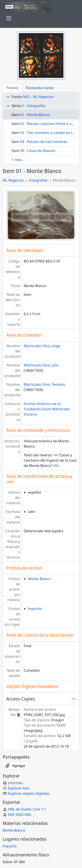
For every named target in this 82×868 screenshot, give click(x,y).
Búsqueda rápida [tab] (40, 88)
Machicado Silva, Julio (41, 365)
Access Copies (21, 699)
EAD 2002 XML (17, 814)
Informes (13, 783)
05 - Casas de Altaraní (38, 151)
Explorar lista (16, 788)
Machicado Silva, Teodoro (44, 384)
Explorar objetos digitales (26, 793)
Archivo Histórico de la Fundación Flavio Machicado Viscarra (47, 409)
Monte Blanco (39, 579)
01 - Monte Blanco (35, 115)
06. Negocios (13, 180)
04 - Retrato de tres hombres (44, 142)
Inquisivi (35, 609)
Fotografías (38, 180)
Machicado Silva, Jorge (42, 346)
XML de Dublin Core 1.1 (24, 809)
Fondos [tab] (12, 88)
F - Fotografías (34, 106)
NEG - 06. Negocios (38, 97)
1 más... (18, 160)
